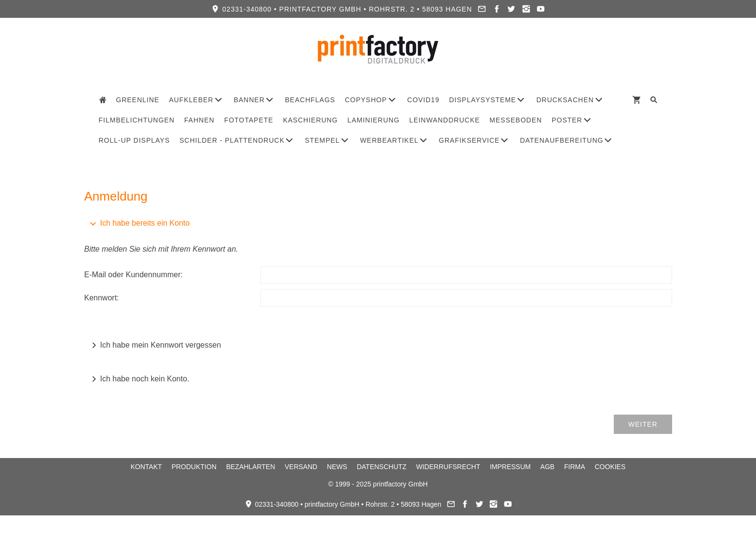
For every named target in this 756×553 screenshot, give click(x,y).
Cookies (610, 467)
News (337, 467)
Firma (575, 467)
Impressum (510, 467)
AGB (548, 467)
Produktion (194, 467)
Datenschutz (382, 467)
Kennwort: (102, 298)
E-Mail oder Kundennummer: (134, 275)
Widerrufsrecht (448, 467)
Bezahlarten (251, 467)
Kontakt (146, 467)
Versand (301, 467)
